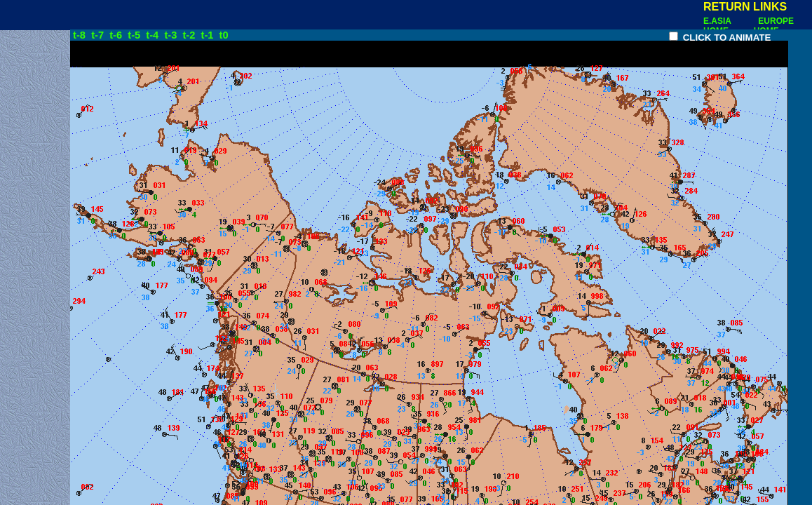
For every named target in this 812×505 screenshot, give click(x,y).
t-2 (190, 35)
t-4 (154, 35)
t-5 (135, 35)
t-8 (79, 35)
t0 (224, 35)
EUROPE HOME (774, 26)
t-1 (209, 35)
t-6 (117, 35)
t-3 (172, 35)
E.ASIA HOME (718, 26)
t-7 (99, 35)
